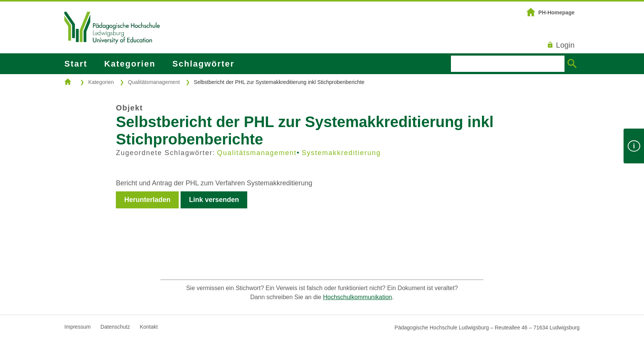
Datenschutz (115, 327)
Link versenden (214, 200)
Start (76, 64)
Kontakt (149, 327)
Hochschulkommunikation (357, 297)
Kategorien (130, 64)
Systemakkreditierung (341, 153)
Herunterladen (147, 200)
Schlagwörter (203, 64)
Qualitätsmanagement (154, 82)
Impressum (77, 327)
